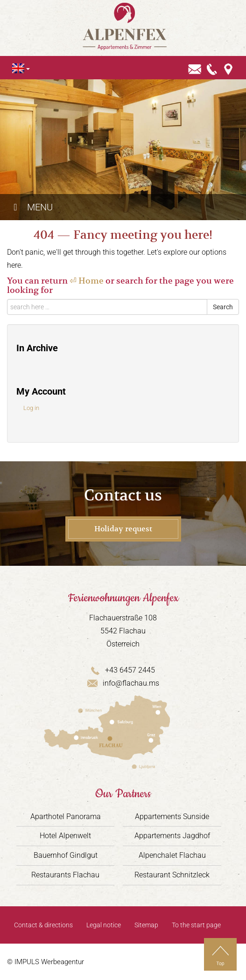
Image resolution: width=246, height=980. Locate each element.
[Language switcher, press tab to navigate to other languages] (18, 68)
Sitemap (146, 925)
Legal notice (104, 925)
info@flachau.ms (123, 683)
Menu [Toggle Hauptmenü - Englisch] (31, 207)
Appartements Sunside (172, 817)
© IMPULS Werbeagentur (46, 962)
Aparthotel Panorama (66, 817)
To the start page (196, 925)
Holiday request (123, 529)
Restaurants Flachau (65, 875)
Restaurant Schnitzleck (172, 875)
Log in (31, 408)
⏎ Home (87, 281)
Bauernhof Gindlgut (66, 855)
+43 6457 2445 (123, 670)
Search (223, 307)
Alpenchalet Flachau (172, 855)
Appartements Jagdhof (172, 836)
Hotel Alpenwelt (65, 836)
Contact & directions (43, 925)
